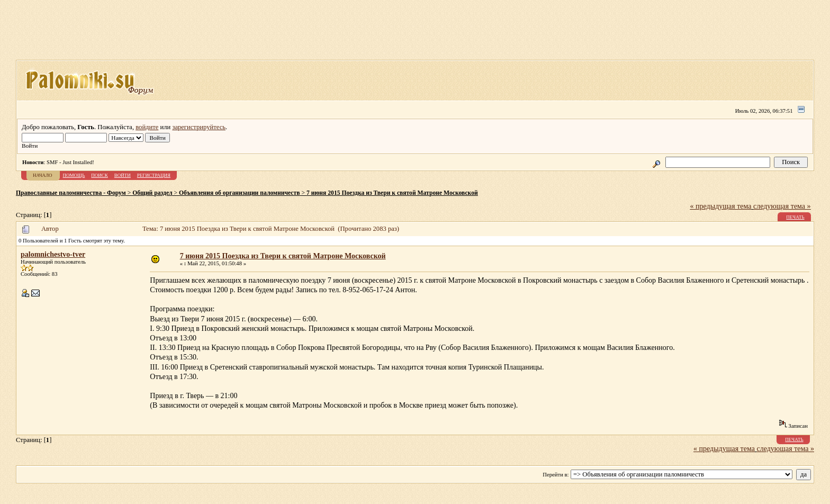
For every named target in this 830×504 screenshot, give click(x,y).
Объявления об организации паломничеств (239, 193)
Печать (795, 217)
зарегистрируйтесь (199, 127)
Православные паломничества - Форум (71, 193)
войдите (147, 127)
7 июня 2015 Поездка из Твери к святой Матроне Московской (392, 193)
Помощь (74, 175)
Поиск (100, 175)
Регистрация (154, 175)
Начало (43, 175)
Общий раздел (152, 193)
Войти (123, 175)
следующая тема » (782, 206)
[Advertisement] (415, 33)
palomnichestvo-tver (53, 254)
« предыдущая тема (721, 206)
